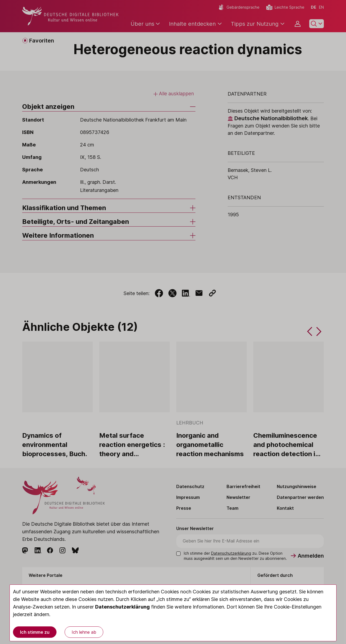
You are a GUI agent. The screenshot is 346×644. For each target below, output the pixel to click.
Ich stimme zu (35, 632)
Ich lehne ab (84, 632)
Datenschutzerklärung (122, 607)
